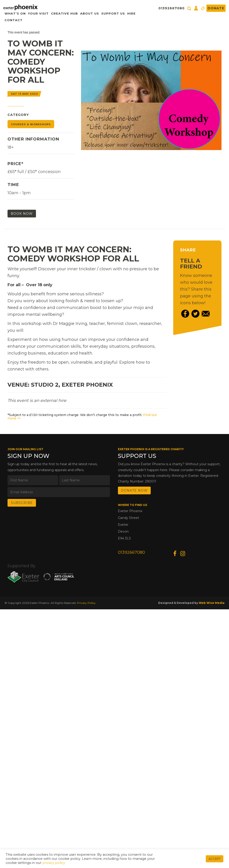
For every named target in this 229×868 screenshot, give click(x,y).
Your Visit (38, 13)
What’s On (15, 13)
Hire (131, 13)
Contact (14, 20)
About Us (90, 13)
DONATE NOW (134, 490)
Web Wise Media (212, 603)
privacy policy (54, 863)
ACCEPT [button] (215, 859)
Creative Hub (64, 13)
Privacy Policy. (87, 603)
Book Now (22, 214)
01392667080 (172, 8)
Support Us (113, 13)
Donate (216, 8)
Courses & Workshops (31, 124)
